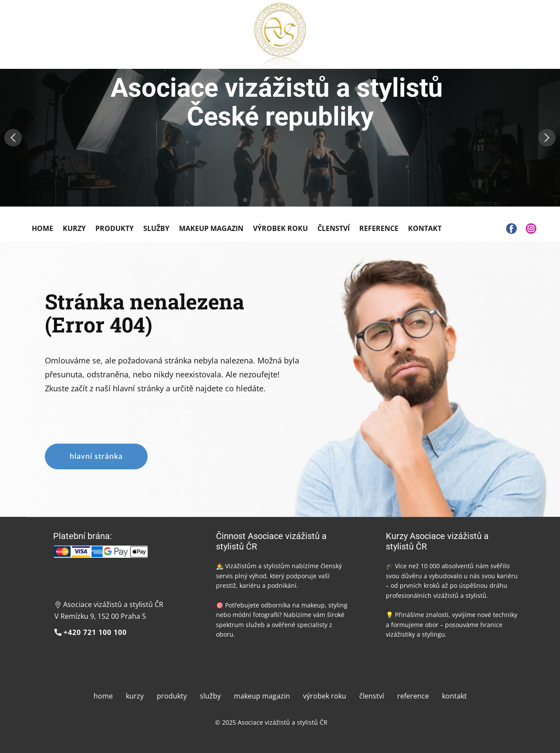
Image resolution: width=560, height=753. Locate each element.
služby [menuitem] (210, 696)
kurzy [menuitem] (135, 696)
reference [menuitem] (413, 696)
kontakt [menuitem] (454, 696)
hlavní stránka (96, 456)
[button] (13, 138)
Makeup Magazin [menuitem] (211, 228)
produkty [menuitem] (172, 696)
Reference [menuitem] (379, 228)
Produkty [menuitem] (115, 228)
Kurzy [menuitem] (74, 228)
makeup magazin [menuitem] (262, 696)
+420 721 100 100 (91, 633)
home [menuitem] (103, 696)
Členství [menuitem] (334, 228)
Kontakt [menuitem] (425, 228)
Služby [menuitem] (156, 228)
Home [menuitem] (42, 228)
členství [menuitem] (372, 696)
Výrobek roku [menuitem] (280, 228)
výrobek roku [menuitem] (325, 696)
